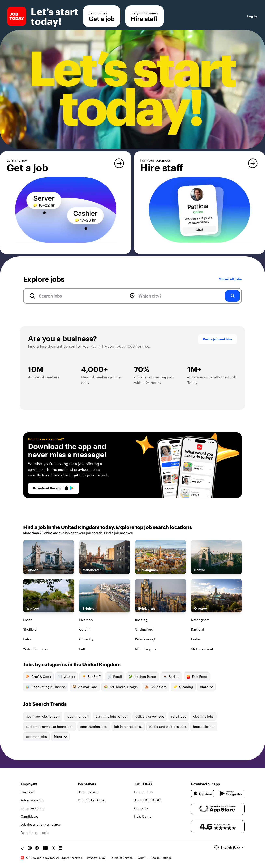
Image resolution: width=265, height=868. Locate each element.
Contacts (141, 808)
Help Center (143, 816)
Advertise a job (32, 800)
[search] (233, 296)
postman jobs (36, 737)
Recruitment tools (34, 832)
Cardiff (84, 629)
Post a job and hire (218, 339)
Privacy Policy (96, 858)
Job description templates (41, 824)
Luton (28, 639)
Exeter (196, 639)
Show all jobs (230, 279)
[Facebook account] (37, 848)
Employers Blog (33, 808)
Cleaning (183, 687)
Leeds (28, 620)
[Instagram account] (30, 848)
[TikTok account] (23, 848)
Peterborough (146, 639)
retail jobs (179, 716)
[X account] (53, 848)
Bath (83, 649)
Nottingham (200, 620)
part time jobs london (112, 716)
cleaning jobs (203, 716)
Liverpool (86, 620)
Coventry (86, 639)
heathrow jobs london (43, 716)
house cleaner (204, 726)
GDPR (142, 858)
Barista (171, 677)
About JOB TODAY (148, 800)
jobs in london (78, 716)
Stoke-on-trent (202, 649)
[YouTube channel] (45, 848)
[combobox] (78, 296)
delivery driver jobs (150, 716)
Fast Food (197, 677)
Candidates (30, 816)
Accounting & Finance (46, 687)
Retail (115, 677)
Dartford (197, 629)
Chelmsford (144, 629)
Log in (252, 16)
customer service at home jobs (50, 726)
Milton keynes (145, 649)
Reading (141, 620)
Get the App (143, 792)
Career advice (88, 792)
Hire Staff (28, 792)
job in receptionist (128, 726)
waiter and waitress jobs (168, 726)
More (206, 687)
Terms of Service (122, 858)
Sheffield (30, 629)
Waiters (66, 677)
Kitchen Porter (142, 677)
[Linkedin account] (61, 848)
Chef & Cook (38, 677)
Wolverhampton (36, 649)
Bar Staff (91, 677)
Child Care (156, 687)
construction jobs (94, 726)
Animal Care (85, 687)
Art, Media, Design (121, 687)
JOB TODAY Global (91, 800)
